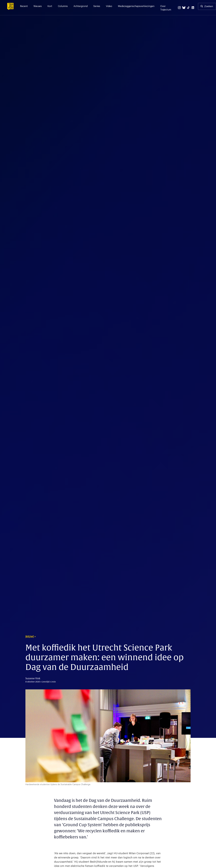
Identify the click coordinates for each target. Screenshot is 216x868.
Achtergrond (81, 6)
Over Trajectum (166, 8)
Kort (50, 6)
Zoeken (209, 6)
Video (109, 6)
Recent (24, 6)
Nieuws (38, 6)
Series (97, 6)
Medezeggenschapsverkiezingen (136, 6)
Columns (63, 6)
